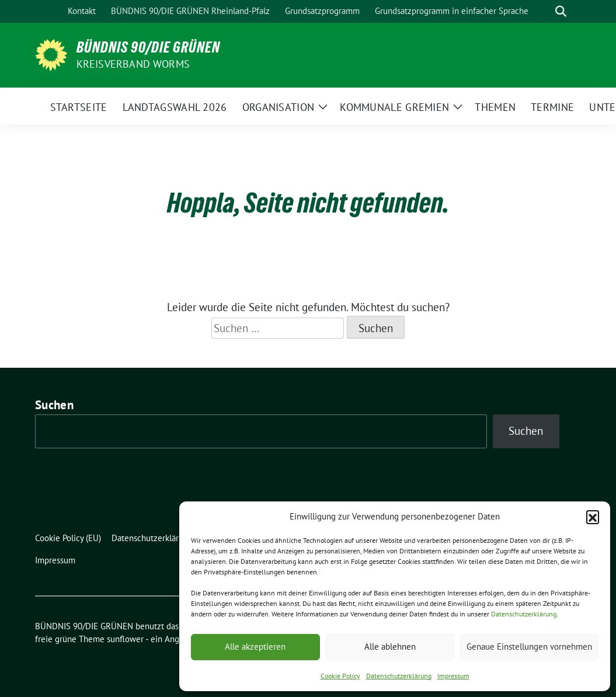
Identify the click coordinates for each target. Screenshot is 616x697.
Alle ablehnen (390, 647)
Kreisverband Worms (133, 64)
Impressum (453, 676)
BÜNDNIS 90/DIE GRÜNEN (148, 47)
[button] (593, 517)
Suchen (54, 405)
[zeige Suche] (561, 11)
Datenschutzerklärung (524, 614)
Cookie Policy (340, 676)
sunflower (125, 639)
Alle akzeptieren (255, 647)
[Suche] (544, 11)
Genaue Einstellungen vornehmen (529, 647)
